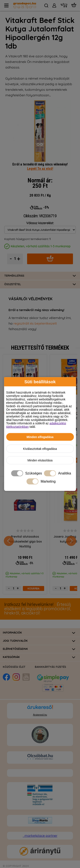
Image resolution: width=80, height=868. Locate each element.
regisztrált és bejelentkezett (35, 324)
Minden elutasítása (40, 460)
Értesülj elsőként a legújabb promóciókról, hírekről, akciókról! (38, 609)
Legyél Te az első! (40, 169)
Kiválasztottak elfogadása (40, 449)
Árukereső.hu (40, 715)
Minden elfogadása (40, 437)
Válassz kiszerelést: (40, 223)
